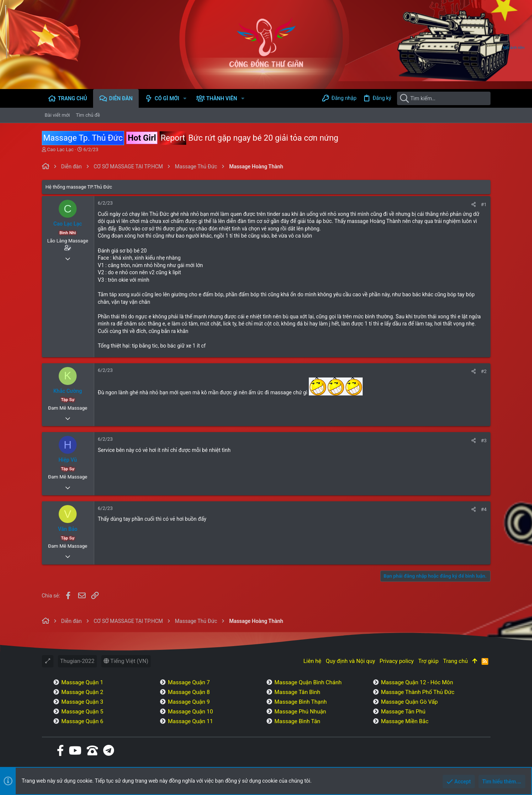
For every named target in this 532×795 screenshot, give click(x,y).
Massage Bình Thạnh (301, 702)
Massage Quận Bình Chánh (308, 682)
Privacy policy (396, 661)
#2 (484, 371)
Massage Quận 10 (190, 712)
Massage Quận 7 (189, 682)
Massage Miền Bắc (405, 721)
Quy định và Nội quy (350, 661)
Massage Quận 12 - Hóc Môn (417, 682)
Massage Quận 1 (82, 682)
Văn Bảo (68, 529)
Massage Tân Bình (297, 692)
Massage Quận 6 (82, 721)
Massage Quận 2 (82, 692)
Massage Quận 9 (189, 702)
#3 (484, 441)
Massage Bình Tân (297, 721)
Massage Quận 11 (190, 721)
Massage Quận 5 (82, 712)
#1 (484, 204)
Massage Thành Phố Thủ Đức (418, 692)
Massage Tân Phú (403, 712)
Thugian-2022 (77, 661)
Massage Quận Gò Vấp (409, 702)
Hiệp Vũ (67, 460)
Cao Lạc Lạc (60, 149)
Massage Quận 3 (82, 702)
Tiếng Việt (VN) (126, 661)
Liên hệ (313, 661)
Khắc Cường (68, 391)
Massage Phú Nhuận (300, 712)
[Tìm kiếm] (444, 98)
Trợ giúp (428, 661)
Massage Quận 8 (189, 692)
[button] (185, 98)
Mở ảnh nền (514, 48)
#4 (484, 509)
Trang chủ (455, 661)
